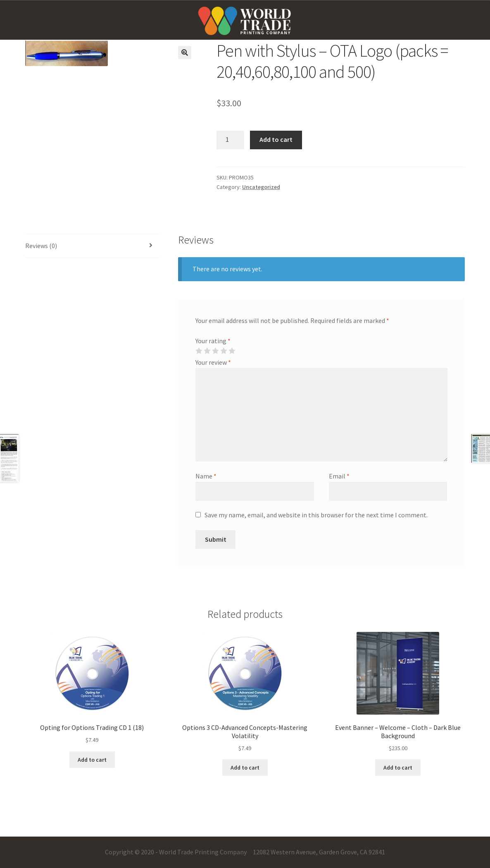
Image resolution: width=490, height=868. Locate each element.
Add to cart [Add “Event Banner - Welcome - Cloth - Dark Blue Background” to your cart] (398, 768)
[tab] (92, 246)
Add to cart (276, 139)
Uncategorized (261, 187)
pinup (1, 0)
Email (339, 476)
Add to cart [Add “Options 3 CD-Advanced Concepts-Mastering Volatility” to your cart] (245, 768)
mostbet (8, 0)
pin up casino (4, 0)
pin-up (6, 0)
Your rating (213, 341)
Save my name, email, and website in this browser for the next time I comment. (316, 515)
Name (206, 476)
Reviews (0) (41, 246)
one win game (11, 0)
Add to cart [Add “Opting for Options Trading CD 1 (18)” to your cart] (92, 760)
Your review (213, 362)
